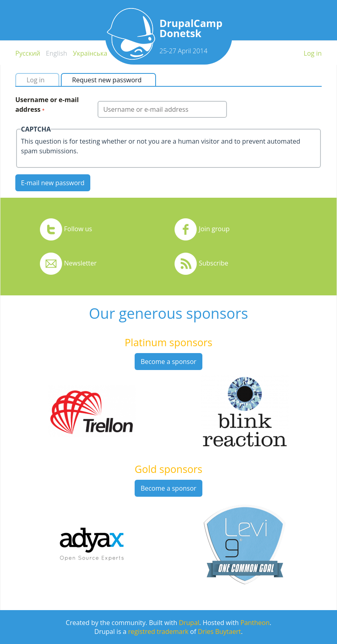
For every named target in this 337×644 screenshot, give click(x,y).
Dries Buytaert (219, 631)
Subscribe (213, 263)
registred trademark (158, 631)
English (57, 53)
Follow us (78, 229)
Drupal (189, 623)
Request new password (110, 80)
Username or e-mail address (47, 105)
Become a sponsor (168, 362)
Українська (90, 53)
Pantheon (255, 623)
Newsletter (80, 263)
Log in (313, 53)
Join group (214, 229)
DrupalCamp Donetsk (191, 28)
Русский (28, 53)
